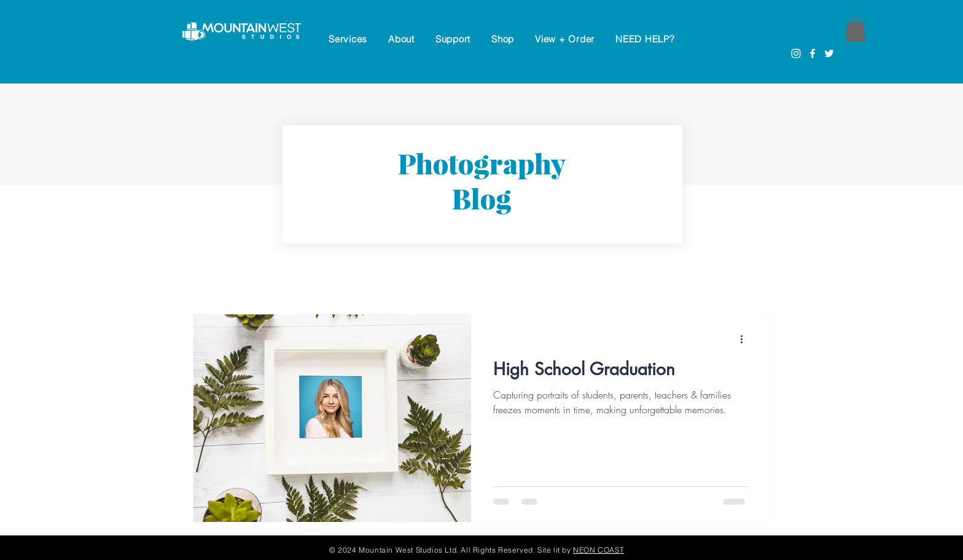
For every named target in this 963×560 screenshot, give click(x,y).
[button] (453, 39)
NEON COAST (598, 550)
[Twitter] (829, 53)
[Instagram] (796, 53)
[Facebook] (813, 53)
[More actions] (746, 340)
